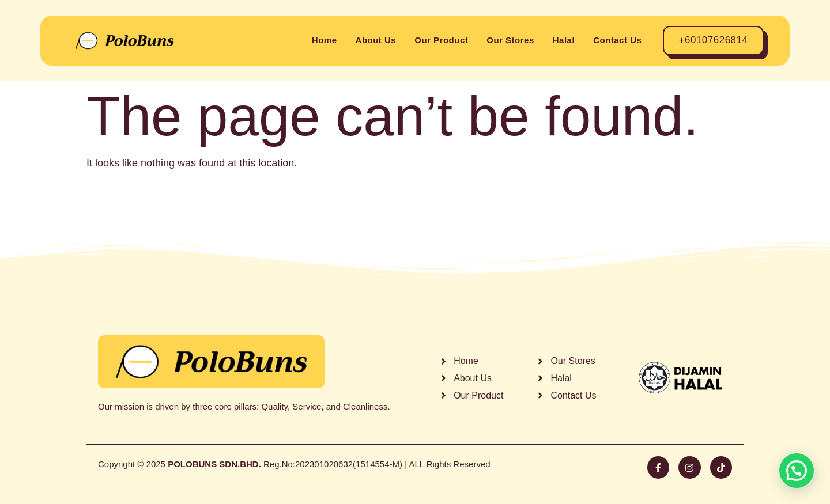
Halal (564, 40)
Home (325, 40)
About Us (376, 40)
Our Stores (510, 40)
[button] (797, 471)
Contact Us (617, 40)
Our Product (441, 40)
